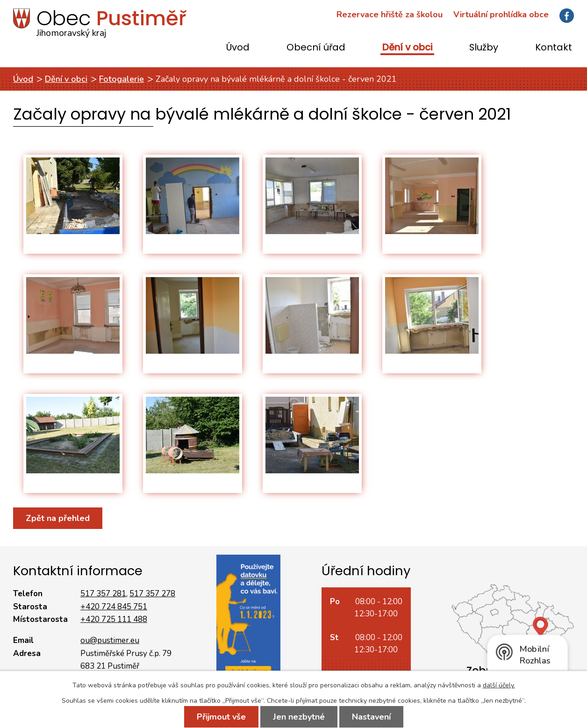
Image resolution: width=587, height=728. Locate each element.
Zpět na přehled (58, 518)
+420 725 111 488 (114, 619)
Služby (484, 48)
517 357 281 (103, 594)
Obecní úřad (316, 48)
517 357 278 (152, 594)
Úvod (238, 48)
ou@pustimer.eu (110, 640)
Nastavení (371, 717)
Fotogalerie (122, 79)
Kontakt (554, 48)
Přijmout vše (221, 717)
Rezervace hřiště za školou (390, 14)
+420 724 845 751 (114, 607)
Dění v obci (407, 48)
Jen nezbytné (299, 717)
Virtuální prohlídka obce (501, 14)
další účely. (499, 685)
